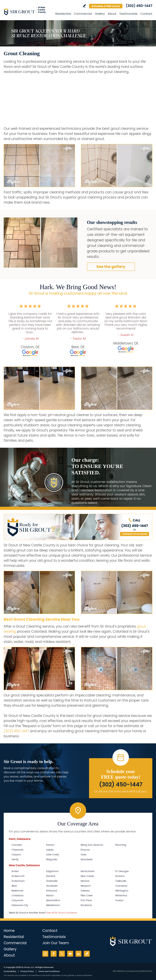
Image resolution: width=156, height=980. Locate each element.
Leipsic (50, 850)
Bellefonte (17, 891)
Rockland (86, 905)
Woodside (87, 859)
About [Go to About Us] (112, 14)
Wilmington (122, 891)
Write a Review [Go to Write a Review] (84, 6)
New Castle (87, 876)
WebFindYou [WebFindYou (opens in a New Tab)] (146, 971)
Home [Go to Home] (9, 931)
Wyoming (121, 845)
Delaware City (20, 905)
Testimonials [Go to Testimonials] (128, 14)
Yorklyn (119, 900)
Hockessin (52, 886)
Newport (86, 886)
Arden (15, 871)
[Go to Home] (27, 12)
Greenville (52, 881)
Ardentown (18, 881)
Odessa (85, 891)
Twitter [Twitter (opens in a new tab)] (62, 954)
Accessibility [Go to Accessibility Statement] (10, 971)
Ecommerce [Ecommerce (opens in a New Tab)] (131, 971)
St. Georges (122, 871)
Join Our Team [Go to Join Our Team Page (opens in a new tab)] (56, 943)
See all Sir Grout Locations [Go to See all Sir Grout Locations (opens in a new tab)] (62, 913)
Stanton (120, 876)
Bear (14, 886)
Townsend (121, 886)
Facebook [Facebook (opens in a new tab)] (54, 954)
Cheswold (17, 850)
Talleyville (121, 881)
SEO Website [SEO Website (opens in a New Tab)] (119, 971)
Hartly (15, 859)
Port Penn (86, 900)
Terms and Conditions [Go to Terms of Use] (49, 971)
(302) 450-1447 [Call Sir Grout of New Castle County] (139, 6)
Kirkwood (52, 891)
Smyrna (85, 850)
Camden (17, 845)
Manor (50, 895)
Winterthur (121, 895)
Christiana (18, 895)
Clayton (16, 855)
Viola (84, 855)
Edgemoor (52, 871)
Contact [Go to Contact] (146, 14)
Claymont (17, 900)
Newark (85, 881)
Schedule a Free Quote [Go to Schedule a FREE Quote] (135, 534)
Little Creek (53, 855)
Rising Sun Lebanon (92, 845)
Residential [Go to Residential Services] (63, 14)
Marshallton (53, 900)
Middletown (53, 905)
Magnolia (52, 859)
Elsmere (51, 876)
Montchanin (88, 871)
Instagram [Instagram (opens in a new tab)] (45, 954)
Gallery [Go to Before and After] (100, 14)
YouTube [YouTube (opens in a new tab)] (70, 954)
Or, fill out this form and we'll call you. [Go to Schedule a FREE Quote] (121, 791)
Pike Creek (87, 895)
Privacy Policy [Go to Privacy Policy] (27, 971)
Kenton (50, 845)
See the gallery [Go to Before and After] (111, 267)
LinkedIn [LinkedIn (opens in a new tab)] (78, 954)
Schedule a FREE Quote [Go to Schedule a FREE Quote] (106, 6)
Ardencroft (18, 876)
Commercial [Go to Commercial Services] (83, 14)
